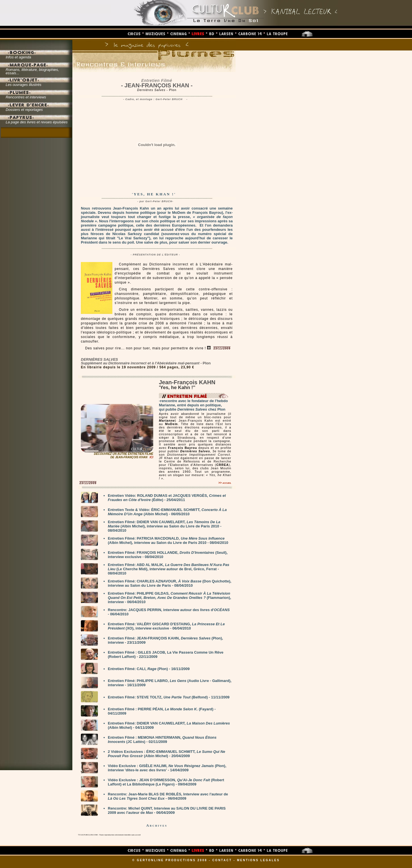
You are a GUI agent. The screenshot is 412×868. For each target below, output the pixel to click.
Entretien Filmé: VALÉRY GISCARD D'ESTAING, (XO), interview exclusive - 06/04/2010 (166, 626)
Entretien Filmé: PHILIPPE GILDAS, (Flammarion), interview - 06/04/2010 (169, 598)
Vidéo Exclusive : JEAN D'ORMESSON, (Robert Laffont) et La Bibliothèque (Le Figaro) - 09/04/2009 (166, 782)
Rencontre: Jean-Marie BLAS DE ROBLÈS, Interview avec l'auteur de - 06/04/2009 (168, 796)
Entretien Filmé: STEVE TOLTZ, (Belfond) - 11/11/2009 (169, 697)
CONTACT (222, 860)
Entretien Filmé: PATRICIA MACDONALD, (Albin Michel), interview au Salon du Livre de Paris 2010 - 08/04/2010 (168, 540)
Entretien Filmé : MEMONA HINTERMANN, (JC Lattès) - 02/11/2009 (162, 740)
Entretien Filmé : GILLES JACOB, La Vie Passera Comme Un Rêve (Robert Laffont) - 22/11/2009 (166, 654)
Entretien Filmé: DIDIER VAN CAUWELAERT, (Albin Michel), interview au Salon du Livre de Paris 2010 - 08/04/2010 (165, 526)
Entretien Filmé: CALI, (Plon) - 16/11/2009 (149, 669)
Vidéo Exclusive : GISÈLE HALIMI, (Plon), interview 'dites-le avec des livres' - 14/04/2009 (167, 768)
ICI (151, 457)
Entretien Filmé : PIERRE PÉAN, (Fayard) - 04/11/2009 (162, 711)
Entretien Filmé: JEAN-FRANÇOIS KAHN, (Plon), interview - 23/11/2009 (165, 640)
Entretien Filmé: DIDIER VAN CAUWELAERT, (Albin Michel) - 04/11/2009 (169, 725)
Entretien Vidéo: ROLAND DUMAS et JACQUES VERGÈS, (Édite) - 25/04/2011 (167, 498)
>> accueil (225, 483)
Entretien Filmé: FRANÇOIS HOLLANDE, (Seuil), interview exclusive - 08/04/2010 (168, 555)
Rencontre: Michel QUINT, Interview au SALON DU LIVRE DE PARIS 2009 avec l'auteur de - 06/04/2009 (167, 810)
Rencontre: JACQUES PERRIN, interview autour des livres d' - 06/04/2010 (169, 612)
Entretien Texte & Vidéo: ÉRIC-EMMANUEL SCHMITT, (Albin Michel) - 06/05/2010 (167, 512)
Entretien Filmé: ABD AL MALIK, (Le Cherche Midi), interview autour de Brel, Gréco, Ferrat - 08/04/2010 (169, 569)
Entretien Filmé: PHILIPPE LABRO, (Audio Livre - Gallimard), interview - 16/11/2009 (170, 683)
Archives (157, 825)
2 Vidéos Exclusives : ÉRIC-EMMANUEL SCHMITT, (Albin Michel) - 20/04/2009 (166, 754)
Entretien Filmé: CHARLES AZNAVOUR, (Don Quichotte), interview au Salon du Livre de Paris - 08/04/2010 (170, 583)
